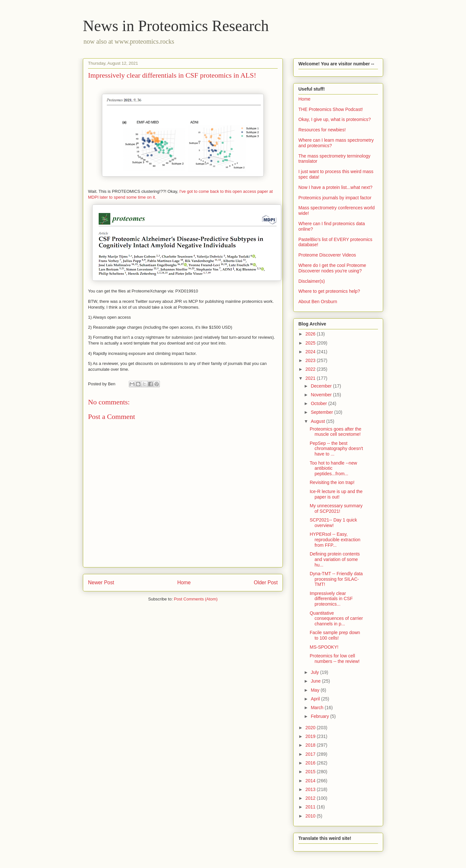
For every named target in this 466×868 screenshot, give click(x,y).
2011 (311, 807)
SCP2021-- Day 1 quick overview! (333, 523)
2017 (311, 754)
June (316, 681)
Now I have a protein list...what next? (335, 187)
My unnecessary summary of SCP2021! (336, 508)
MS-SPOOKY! (324, 647)
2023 (311, 360)
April (316, 699)
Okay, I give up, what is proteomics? (335, 119)
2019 (311, 736)
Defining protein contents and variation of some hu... (335, 559)
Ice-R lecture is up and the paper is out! (336, 494)
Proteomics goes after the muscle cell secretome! (336, 432)
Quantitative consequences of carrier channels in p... (336, 619)
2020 (311, 728)
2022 (311, 369)
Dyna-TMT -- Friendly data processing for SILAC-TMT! (336, 579)
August (318, 421)
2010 (311, 816)
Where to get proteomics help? (329, 291)
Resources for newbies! (322, 130)
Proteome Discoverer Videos (327, 255)
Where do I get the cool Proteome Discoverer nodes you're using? (332, 268)
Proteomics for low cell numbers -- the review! (335, 659)
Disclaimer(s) (312, 281)
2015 (311, 772)
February (320, 716)
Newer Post (101, 582)
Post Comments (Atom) (196, 599)
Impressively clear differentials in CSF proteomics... (331, 599)
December (322, 386)
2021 (311, 378)
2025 (311, 343)
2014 (311, 781)
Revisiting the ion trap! (332, 482)
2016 (311, 763)
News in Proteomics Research (176, 26)
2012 (311, 798)
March (318, 708)
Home (184, 582)
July (315, 672)
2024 (311, 352)
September (322, 412)
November (322, 395)
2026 (311, 334)
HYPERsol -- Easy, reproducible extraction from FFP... (335, 540)
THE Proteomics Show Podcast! (331, 109)
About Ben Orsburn (318, 302)
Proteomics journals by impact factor (335, 198)
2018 (311, 745)
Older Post (266, 582)
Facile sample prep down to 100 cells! (335, 635)
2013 (311, 789)
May (316, 690)
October (319, 403)
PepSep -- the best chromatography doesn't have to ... (336, 449)
